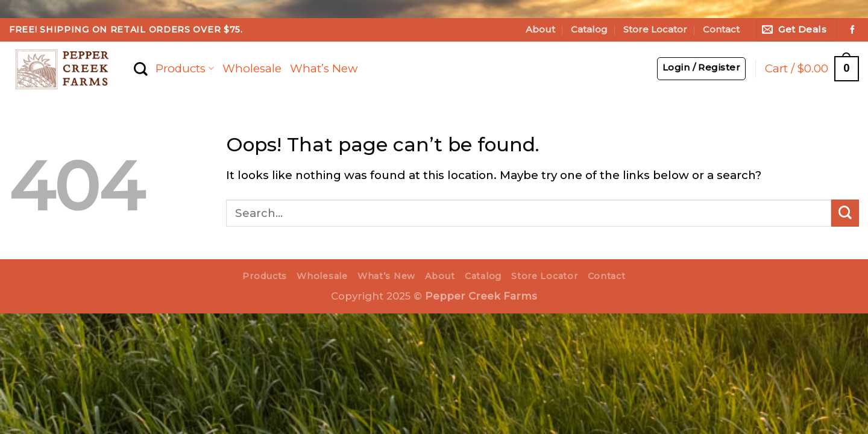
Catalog (589, 30)
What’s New (324, 68)
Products (184, 68)
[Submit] (845, 213)
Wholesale (252, 68)
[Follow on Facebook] (852, 30)
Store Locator (655, 30)
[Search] (140, 69)
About (540, 30)
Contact (721, 30)
